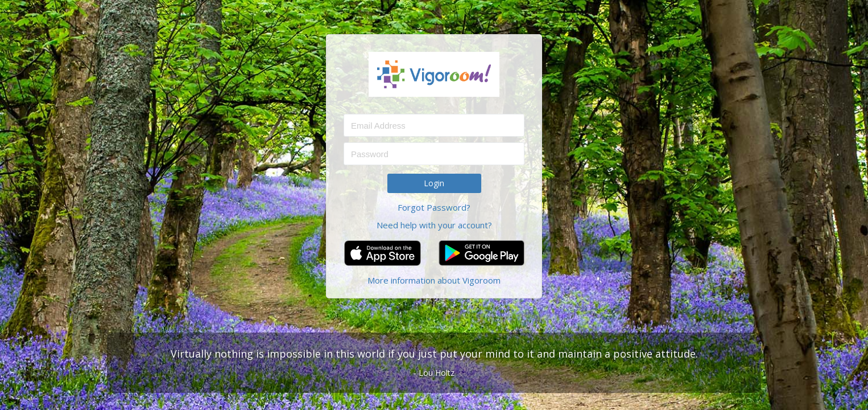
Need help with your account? (434, 225)
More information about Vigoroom (434, 280)
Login (434, 183)
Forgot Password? (434, 207)
